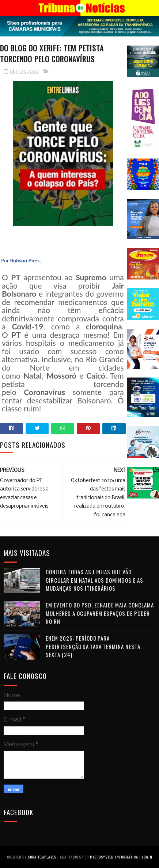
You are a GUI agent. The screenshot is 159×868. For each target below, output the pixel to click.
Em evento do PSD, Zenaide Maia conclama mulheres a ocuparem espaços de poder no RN (100, 613)
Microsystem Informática (114, 857)
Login (147, 857)
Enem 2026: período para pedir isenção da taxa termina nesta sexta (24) (93, 646)
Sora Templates (42, 857)
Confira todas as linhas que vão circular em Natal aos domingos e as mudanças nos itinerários (94, 580)
